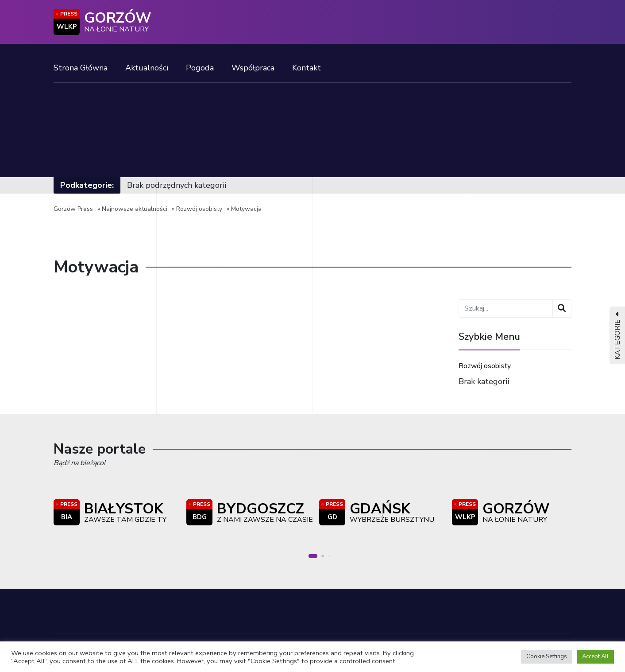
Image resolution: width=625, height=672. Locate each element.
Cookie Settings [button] (547, 656)
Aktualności (147, 68)
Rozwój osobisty (199, 209)
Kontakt (307, 68)
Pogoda (200, 68)
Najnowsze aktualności (135, 209)
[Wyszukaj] (562, 309)
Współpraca (253, 68)
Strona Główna (81, 68)
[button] (313, 556)
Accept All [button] (595, 656)
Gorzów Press (73, 209)
